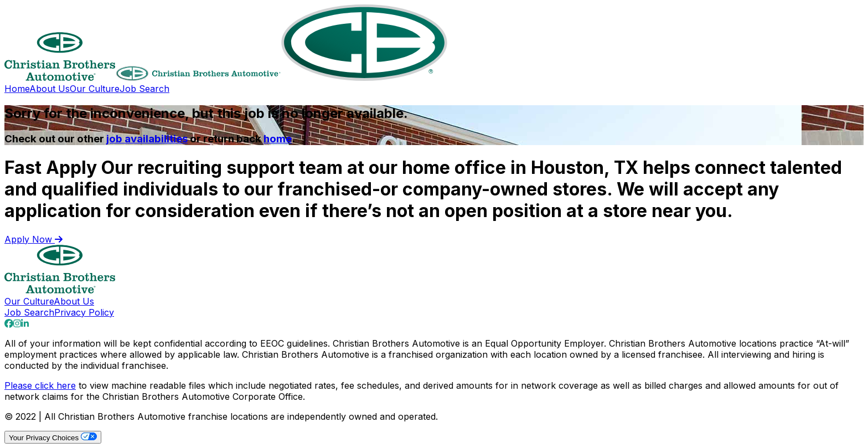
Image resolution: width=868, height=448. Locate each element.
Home (17, 89)
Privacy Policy (84, 312)
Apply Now (33, 239)
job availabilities (147, 139)
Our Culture (95, 89)
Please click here (40, 385)
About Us (50, 89)
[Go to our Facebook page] (9, 323)
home (278, 139)
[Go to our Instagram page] (17, 323)
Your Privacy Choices (53, 437)
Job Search (144, 89)
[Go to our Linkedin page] (25, 323)
